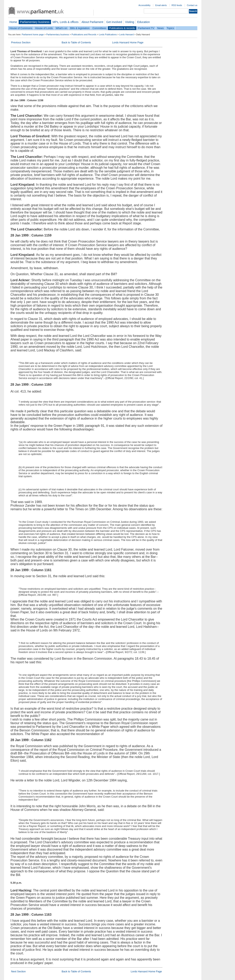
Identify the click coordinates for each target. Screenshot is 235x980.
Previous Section (21, 42)
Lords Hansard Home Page (128, 42)
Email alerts (161, 5)
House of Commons (21, 28)
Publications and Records (84, 34)
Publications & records (122, 28)
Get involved (114, 22)
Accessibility (144, 5)
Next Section (18, 971)
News (160, 28)
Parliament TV (146, 28)
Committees (99, 28)
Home (13, 22)
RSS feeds (177, 5)
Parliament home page (33, 34)
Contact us (192, 5)
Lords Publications (108, 34)
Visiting (130, 22)
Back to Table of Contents (76, 42)
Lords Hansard (126, 34)
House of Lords (44, 28)
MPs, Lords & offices (66, 22)
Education (143, 22)
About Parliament (92, 22)
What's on (62, 28)
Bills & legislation (80, 28)
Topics (170, 28)
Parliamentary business (35, 22)
